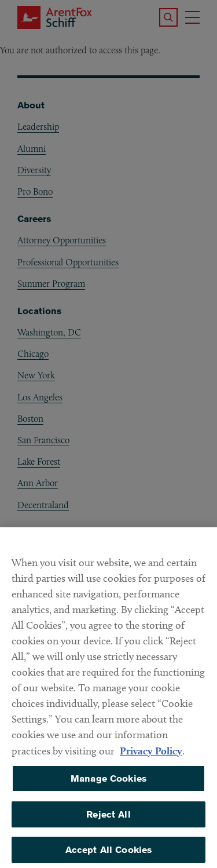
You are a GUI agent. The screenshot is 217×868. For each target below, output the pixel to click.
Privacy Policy (151, 756)
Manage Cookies (108, 784)
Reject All (108, 820)
